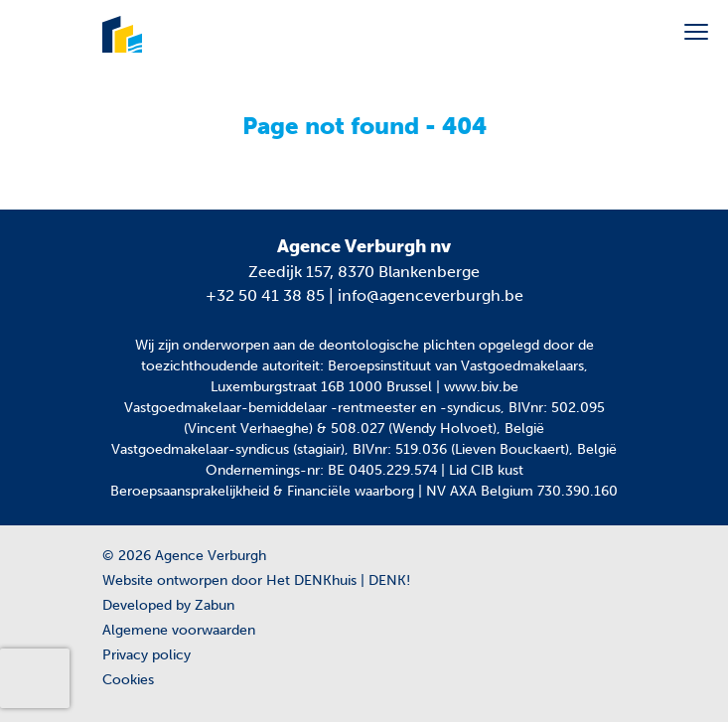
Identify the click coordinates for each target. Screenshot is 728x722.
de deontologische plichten (387, 345)
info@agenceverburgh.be (431, 295)
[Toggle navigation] (696, 32)
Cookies (128, 680)
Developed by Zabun (168, 605)
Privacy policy (146, 655)
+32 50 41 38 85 (265, 295)
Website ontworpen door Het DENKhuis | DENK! (256, 580)
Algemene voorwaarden (179, 630)
